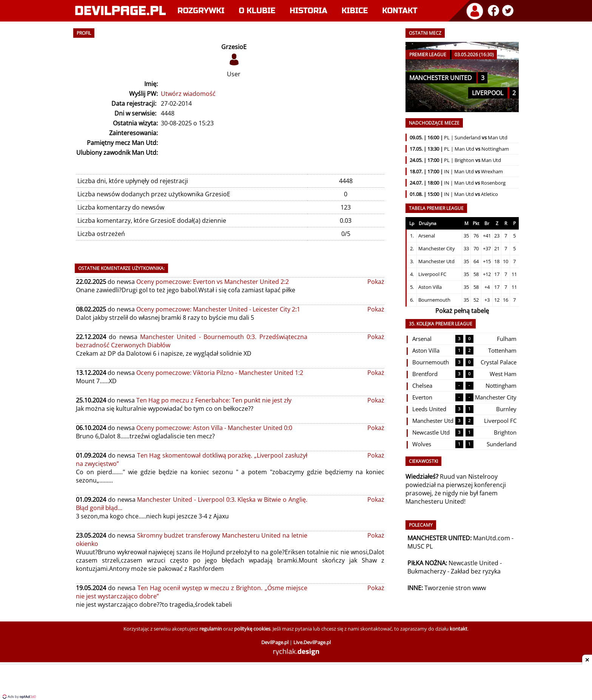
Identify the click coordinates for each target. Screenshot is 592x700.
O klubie (257, 11)
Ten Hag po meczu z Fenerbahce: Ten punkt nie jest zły (214, 400)
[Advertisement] (296, 683)
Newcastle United (473, 563)
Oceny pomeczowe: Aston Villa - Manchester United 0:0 (214, 428)
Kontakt (400, 11)
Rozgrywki (201, 11)
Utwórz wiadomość (188, 94)
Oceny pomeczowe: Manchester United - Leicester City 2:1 (218, 309)
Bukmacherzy (427, 571)
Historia (308, 11)
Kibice (355, 11)
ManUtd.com (492, 538)
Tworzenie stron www (455, 588)
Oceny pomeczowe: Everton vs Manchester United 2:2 (213, 282)
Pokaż (376, 282)
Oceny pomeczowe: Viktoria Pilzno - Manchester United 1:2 (220, 373)
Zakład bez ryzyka (476, 571)
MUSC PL (420, 546)
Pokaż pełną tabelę (462, 311)
